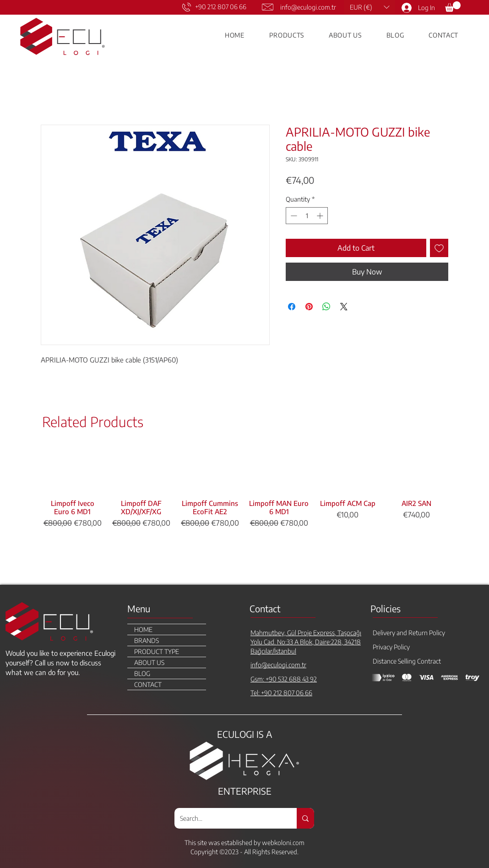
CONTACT (148, 684)
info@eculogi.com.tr (308, 7)
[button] (369, 7)
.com (298, 843)
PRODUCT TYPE (157, 651)
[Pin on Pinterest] (309, 307)
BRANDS (147, 640)
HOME (143, 629)
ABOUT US (149, 662)
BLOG (142, 673)
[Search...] (229, 818)
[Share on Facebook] (292, 307)
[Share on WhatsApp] (326, 307)
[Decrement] (293, 216)
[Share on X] (344, 307)
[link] (453, 7)
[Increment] (321, 216)
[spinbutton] (307, 216)
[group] (244, 512)
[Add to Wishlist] (439, 248)
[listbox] (369, 7)
